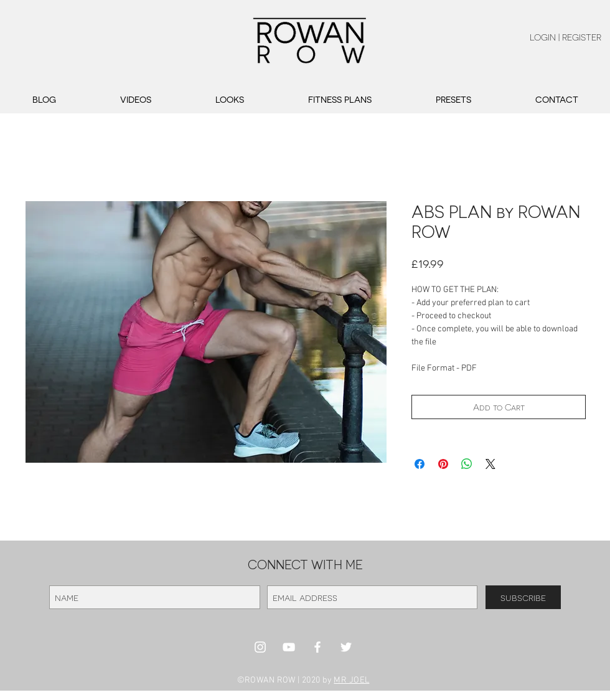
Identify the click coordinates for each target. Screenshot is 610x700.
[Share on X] (490, 464)
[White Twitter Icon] (346, 647)
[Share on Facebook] (420, 464)
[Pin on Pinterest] (443, 464)
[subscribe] (523, 597)
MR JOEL (351, 680)
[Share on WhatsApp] (467, 464)
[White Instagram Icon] (260, 647)
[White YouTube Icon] (289, 647)
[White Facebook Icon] (317, 647)
